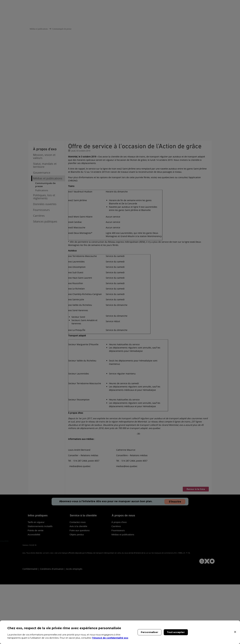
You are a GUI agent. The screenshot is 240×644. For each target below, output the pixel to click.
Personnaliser (150, 632)
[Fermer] (235, 632)
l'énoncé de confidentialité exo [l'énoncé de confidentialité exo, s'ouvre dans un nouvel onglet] (111, 638)
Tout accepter (176, 632)
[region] (120, 632)
